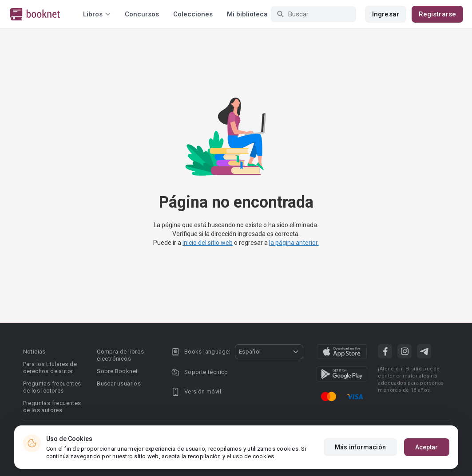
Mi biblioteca (247, 14)
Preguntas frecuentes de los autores (52, 407)
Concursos (142, 14)
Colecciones (193, 14)
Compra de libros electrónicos (120, 355)
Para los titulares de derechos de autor (50, 368)
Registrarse (437, 14)
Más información (360, 447)
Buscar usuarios (119, 384)
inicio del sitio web (208, 243)
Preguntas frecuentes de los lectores (52, 387)
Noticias (34, 352)
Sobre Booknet (117, 371)
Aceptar (427, 447)
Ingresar (386, 14)
